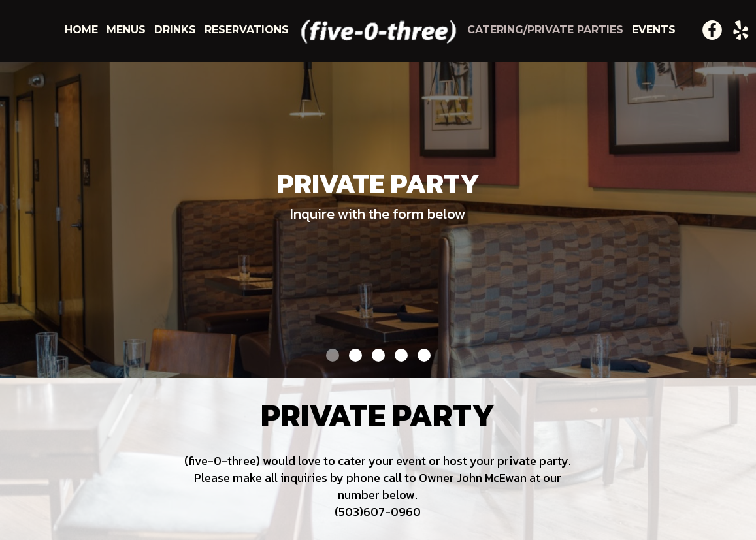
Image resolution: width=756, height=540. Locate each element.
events (654, 30)
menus (128, 30)
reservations (247, 30)
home (83, 30)
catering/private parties (547, 30)
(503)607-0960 (378, 512)
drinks (177, 30)
